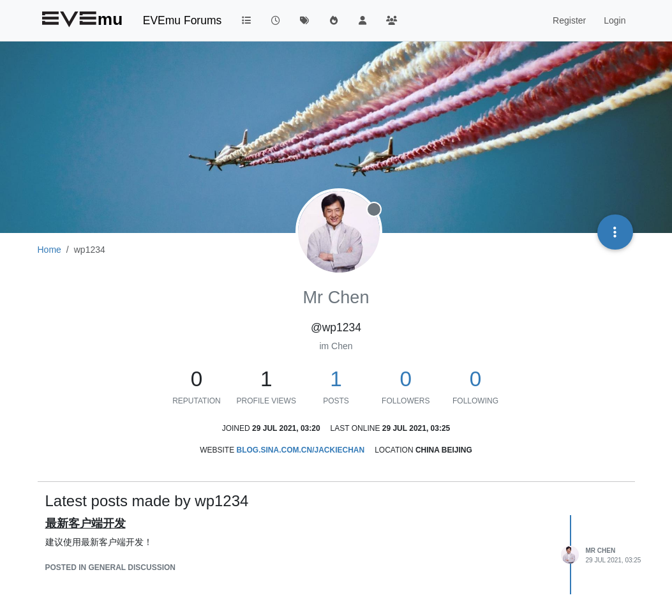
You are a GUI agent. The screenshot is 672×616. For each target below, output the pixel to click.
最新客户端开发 (86, 523)
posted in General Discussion (110, 567)
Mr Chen (601, 551)
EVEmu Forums (183, 20)
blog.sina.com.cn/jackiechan (300, 450)
